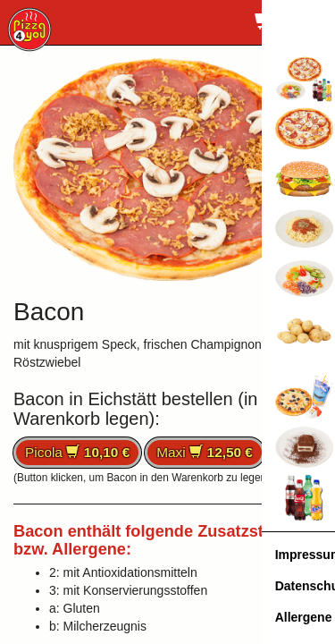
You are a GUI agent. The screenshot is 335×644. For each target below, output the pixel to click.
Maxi (205, 452)
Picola (77, 452)
